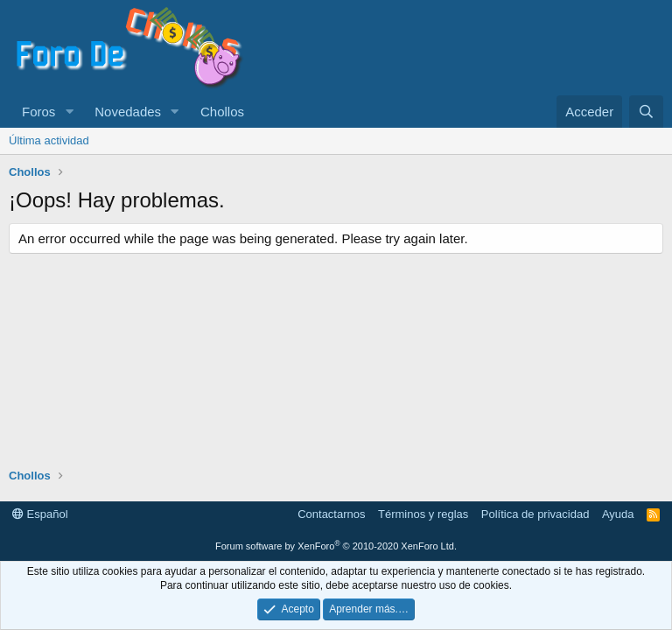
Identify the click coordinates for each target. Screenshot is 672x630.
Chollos (222, 112)
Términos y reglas (423, 514)
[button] (69, 112)
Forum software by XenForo (336, 546)
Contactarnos (331, 514)
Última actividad (49, 140)
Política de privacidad (535, 514)
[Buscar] (646, 112)
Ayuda (618, 514)
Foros (38, 112)
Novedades (128, 112)
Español (40, 514)
